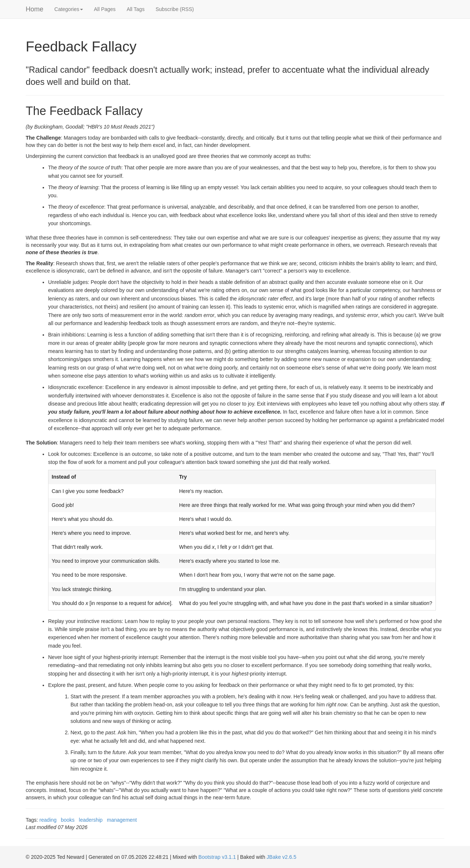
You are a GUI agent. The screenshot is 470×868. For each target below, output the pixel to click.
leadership (91, 820)
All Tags (136, 9)
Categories (69, 9)
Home (35, 9)
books (68, 820)
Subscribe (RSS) (175, 9)
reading (48, 820)
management (122, 820)
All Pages (105, 9)
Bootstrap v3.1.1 (217, 857)
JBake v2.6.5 (281, 857)
